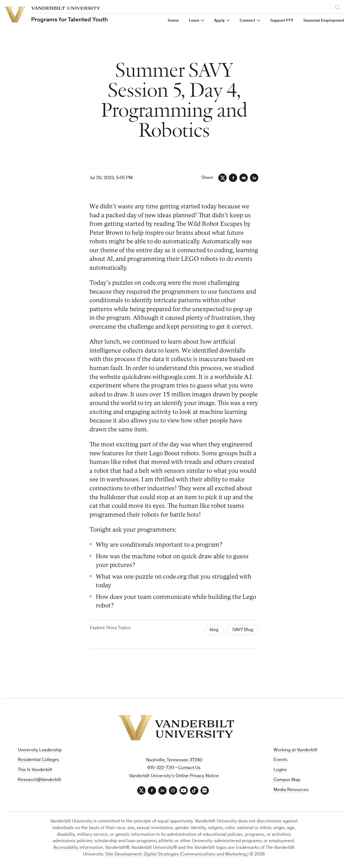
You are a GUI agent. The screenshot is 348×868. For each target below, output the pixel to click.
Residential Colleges (38, 760)
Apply (220, 21)
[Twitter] (222, 178)
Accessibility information (78, 848)
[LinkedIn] (254, 178)
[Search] (339, 7)
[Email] (244, 178)
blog (214, 630)
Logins (280, 770)
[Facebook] (233, 178)
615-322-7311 (161, 768)
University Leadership (40, 750)
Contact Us (189, 768)
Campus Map (287, 780)
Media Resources (291, 790)
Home (174, 21)
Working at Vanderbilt (296, 750)
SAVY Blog (243, 630)
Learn (194, 21)
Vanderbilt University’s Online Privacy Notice (174, 776)
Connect (248, 21)
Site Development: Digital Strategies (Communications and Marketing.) (177, 855)
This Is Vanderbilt (35, 770)
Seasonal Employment (324, 21)
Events (281, 760)
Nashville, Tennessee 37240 (174, 760)
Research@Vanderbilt (40, 780)
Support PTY (282, 21)
